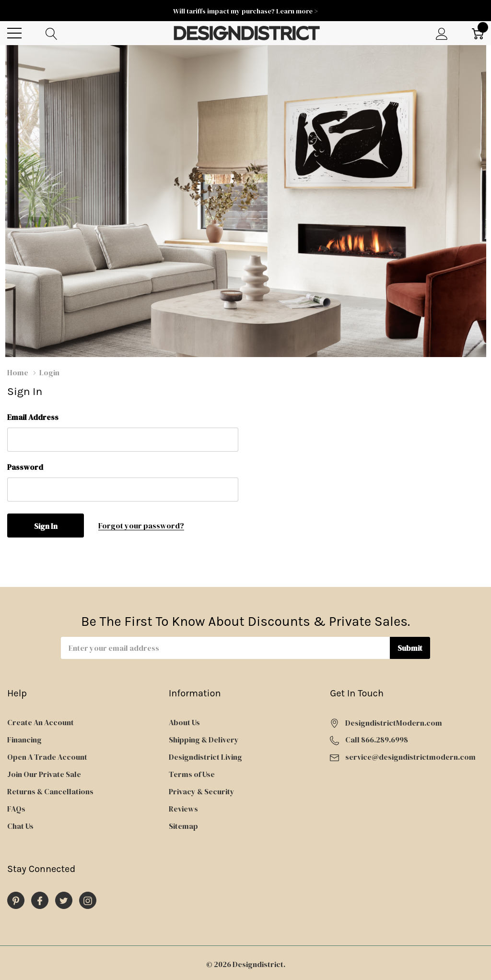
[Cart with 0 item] (478, 33)
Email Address (33, 417)
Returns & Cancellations (50, 791)
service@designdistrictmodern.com (410, 757)
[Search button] (52, 33)
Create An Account (41, 722)
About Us (184, 722)
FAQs (16, 809)
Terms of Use (192, 774)
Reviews (183, 809)
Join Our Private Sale (44, 774)
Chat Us (20, 826)
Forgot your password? (141, 526)
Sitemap (183, 826)
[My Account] (442, 33)
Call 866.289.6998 (377, 740)
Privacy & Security (202, 791)
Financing (24, 740)
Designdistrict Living (205, 757)
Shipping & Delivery (204, 740)
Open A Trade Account (47, 757)
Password (25, 467)
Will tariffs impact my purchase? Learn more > (245, 11)
